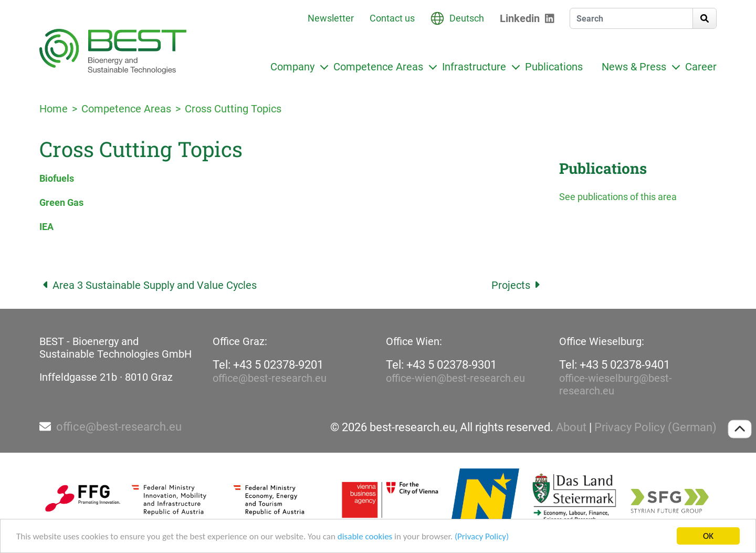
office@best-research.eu (270, 378)
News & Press (634, 67)
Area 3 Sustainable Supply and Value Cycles (148, 285)
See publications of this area (618, 197)
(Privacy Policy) (482, 538)
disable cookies (365, 538)
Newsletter (331, 18)
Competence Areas (378, 67)
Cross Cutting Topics (233, 109)
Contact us (392, 18)
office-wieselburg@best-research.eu (616, 384)
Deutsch (467, 18)
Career (701, 67)
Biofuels (57, 178)
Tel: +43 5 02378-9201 (268, 365)
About (571, 427)
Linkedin (520, 18)
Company (292, 67)
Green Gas (61, 202)
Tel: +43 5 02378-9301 (441, 365)
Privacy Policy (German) (655, 427)
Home (54, 109)
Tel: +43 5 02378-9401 (615, 365)
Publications (554, 67)
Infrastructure (474, 67)
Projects (517, 285)
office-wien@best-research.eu (455, 378)
